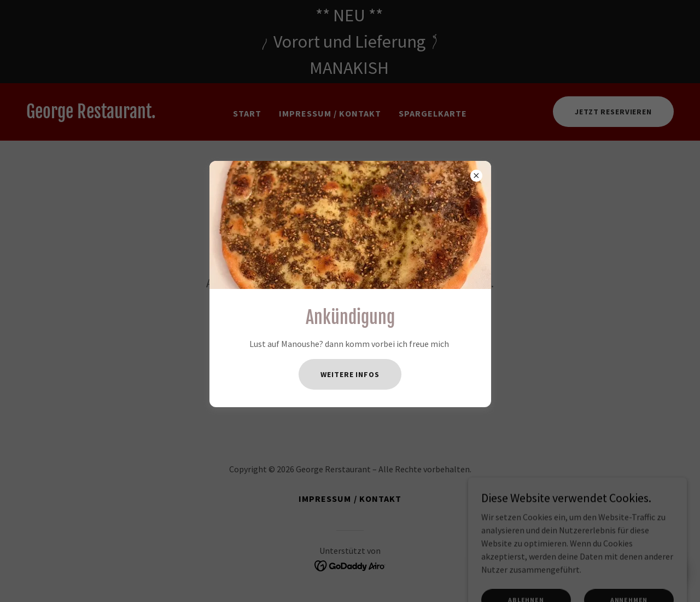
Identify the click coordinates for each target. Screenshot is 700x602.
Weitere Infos (350, 374)
